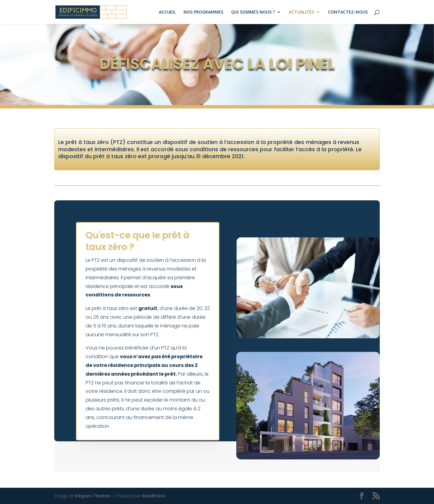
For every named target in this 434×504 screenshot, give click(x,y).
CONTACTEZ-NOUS (348, 12)
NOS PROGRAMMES (203, 12)
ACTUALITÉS (301, 12)
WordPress (153, 496)
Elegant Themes (93, 496)
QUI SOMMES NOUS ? (253, 12)
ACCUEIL (167, 12)
